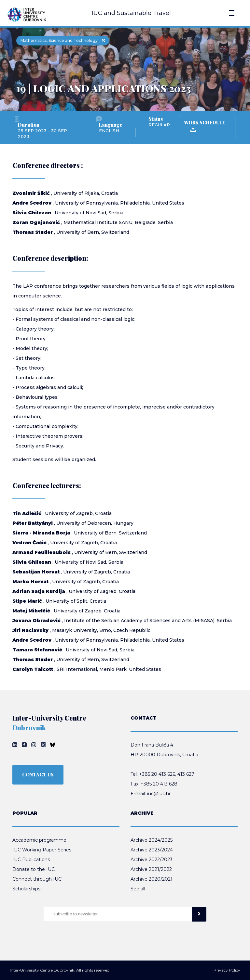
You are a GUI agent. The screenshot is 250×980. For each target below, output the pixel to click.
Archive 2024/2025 (152, 840)
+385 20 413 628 (159, 784)
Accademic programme (39, 840)
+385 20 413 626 (157, 774)
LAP (28, 286)
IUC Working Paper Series (42, 850)
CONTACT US (38, 775)
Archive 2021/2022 (151, 869)
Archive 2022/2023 (152, 860)
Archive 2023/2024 (152, 850)
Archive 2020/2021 (152, 879)
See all (138, 889)
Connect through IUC (37, 879)
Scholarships (26, 889)
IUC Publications (31, 860)
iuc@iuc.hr (159, 794)
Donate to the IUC (34, 869)
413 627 (186, 774)
